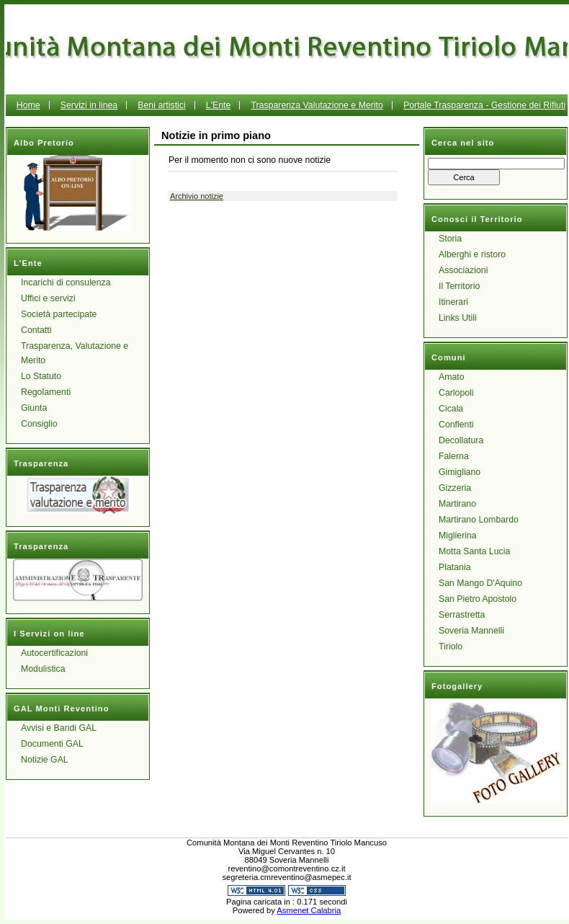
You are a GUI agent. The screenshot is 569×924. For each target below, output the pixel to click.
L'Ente (219, 105)
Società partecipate (59, 314)
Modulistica (43, 669)
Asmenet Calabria (309, 910)
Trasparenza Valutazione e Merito (317, 105)
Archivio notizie (197, 196)
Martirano (457, 504)
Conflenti (456, 425)
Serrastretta (462, 615)
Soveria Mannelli (471, 631)
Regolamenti (46, 392)
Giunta (34, 408)
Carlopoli (456, 393)
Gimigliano (460, 472)
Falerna (454, 456)
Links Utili (458, 318)
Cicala (451, 409)
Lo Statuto (41, 376)
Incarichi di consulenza (66, 283)
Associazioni (463, 270)
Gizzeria (455, 488)
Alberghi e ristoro (472, 254)
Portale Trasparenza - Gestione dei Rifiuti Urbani (417, 116)
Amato (452, 377)
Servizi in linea (89, 105)
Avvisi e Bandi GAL (59, 728)
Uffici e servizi (48, 298)
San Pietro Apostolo (478, 599)
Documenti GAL (52, 744)
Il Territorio (459, 286)
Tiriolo (451, 647)
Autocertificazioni (54, 653)
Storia (450, 239)
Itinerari (453, 302)
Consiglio (39, 424)
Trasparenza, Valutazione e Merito (75, 353)
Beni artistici (161, 105)
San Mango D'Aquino (480, 583)
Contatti (36, 330)
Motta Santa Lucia (474, 551)
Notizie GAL (45, 760)
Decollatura (461, 440)
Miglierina (458, 536)
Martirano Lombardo (479, 520)
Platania (455, 567)
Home (28, 105)
